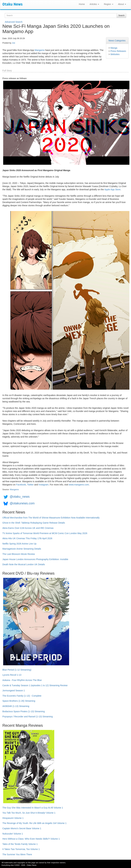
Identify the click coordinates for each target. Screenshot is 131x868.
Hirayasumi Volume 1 (13, 818)
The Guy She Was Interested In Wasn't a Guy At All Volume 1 (33, 808)
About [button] (122, 4)
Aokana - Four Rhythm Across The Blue (22, 680)
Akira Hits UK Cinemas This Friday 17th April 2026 (27, 538)
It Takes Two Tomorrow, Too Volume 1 (21, 849)
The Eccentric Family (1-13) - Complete (22, 696)
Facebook (21, 485)
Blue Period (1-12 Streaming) (17, 670)
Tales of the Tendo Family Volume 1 (20, 844)
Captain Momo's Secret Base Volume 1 (22, 828)
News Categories (117, 41)
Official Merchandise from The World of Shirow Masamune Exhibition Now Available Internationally (51, 518)
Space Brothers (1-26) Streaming (19, 701)
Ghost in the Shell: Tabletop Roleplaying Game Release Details (34, 523)
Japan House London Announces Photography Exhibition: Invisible (35, 559)
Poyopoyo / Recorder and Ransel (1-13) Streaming (28, 717)
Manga (114, 48)
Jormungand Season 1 (14, 691)
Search (121, 15)
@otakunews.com (22, 503)
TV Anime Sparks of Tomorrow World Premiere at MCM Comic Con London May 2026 (45, 533)
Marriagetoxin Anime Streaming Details (22, 549)
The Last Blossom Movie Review (19, 554)
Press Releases (118, 51)
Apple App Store (112, 189)
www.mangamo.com (79, 485)
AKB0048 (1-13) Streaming (16, 706)
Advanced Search (14, 22)
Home (82, 4)
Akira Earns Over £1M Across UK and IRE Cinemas (28, 528)
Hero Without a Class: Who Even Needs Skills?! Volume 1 (31, 839)
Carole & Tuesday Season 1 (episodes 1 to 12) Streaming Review (35, 685)
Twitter (30, 485)
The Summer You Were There (17, 854)
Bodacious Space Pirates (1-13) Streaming (24, 711)
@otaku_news (20, 497)
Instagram (44, 485)
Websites (115, 54)
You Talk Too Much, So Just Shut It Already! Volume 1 (29, 813)
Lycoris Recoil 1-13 (12, 675)
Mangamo (40, 50)
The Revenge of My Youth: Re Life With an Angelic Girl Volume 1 (34, 823)
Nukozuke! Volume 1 (13, 834)
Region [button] (109, 4)
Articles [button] (94, 4)
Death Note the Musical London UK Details (24, 564)
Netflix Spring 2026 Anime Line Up (19, 544)
